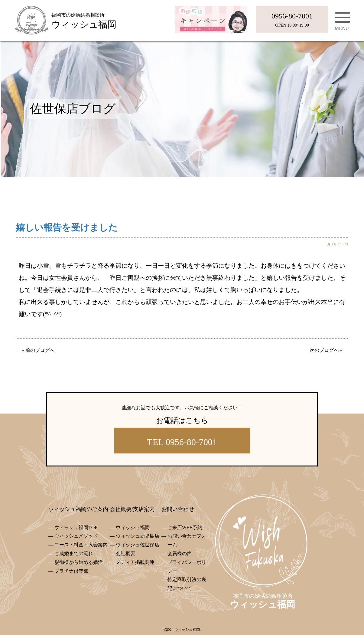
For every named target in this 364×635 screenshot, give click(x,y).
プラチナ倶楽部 (71, 571)
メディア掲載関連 (135, 562)
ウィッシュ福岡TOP (76, 527)
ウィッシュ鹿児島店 (138, 536)
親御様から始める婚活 (79, 562)
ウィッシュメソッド (76, 536)
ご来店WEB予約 (185, 527)
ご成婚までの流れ (74, 553)
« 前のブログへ (38, 350)
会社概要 (125, 553)
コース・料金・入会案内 (81, 545)
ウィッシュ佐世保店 (138, 545)
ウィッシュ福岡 (133, 527)
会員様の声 (180, 553)
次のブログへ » (326, 350)
